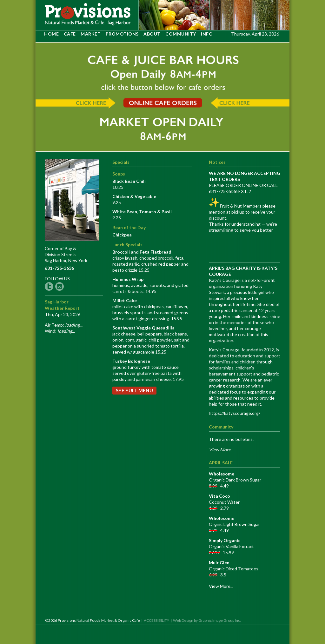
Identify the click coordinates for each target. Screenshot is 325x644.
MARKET (91, 34)
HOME (51, 34)
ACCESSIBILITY (156, 620)
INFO (207, 34)
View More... (221, 586)
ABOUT (152, 34)
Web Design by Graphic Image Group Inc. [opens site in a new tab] (207, 620)
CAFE (70, 34)
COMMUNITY (181, 34)
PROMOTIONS (122, 34)
